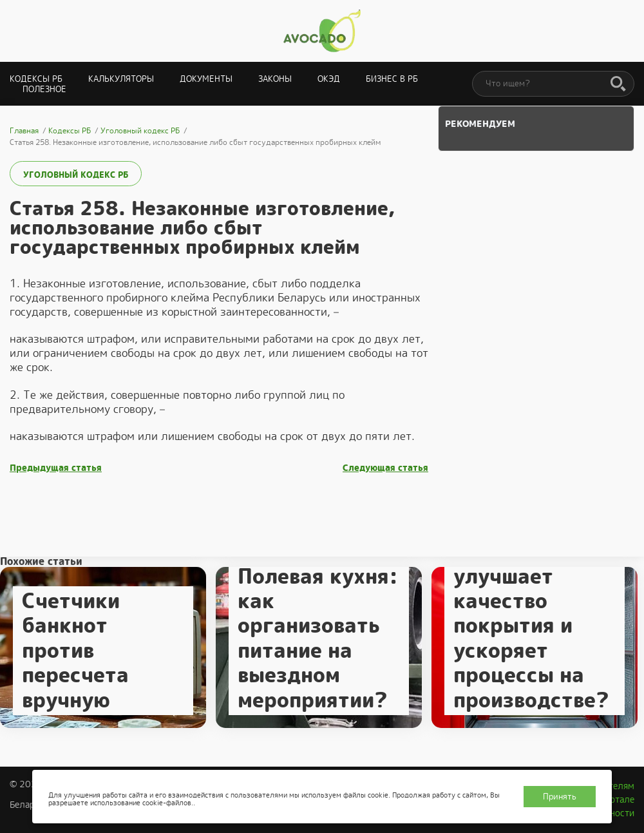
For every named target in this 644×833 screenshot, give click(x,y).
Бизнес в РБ (392, 79)
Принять (560, 797)
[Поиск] (618, 84)
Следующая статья (385, 468)
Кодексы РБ (36, 79)
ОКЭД (329, 79)
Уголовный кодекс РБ (76, 175)
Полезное (44, 89)
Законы (275, 79)
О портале (612, 799)
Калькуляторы (121, 79)
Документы (206, 79)
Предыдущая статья (56, 468)
